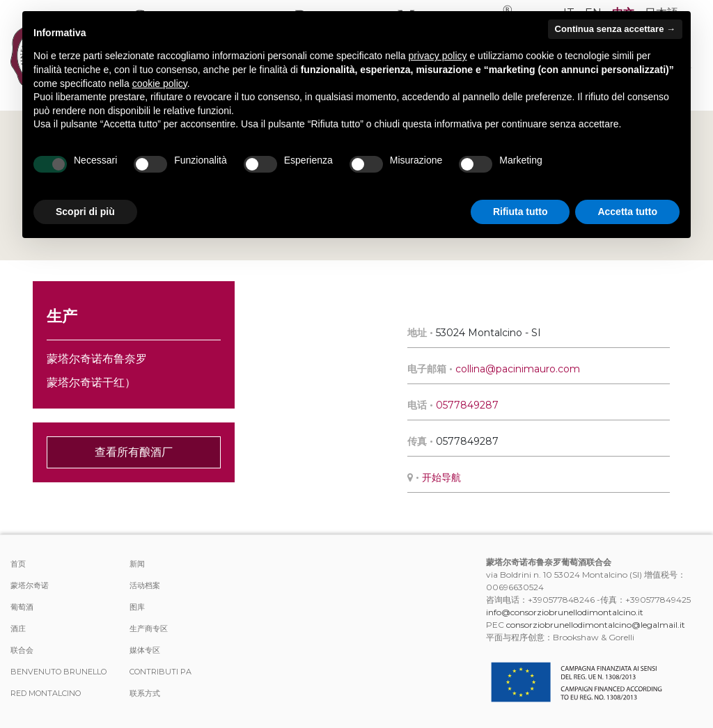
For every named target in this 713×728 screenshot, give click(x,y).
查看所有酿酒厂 (134, 452)
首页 (18, 564)
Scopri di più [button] (85, 212)
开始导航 (441, 477)
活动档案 (145, 585)
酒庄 (18, 628)
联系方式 (145, 693)
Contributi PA (160, 672)
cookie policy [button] (160, 84)
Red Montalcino (46, 693)
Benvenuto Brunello (58, 672)
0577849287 (467, 405)
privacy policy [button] (438, 56)
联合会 (22, 650)
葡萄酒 (22, 607)
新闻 (137, 564)
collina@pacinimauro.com (518, 369)
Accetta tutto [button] (627, 212)
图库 (137, 607)
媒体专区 (145, 650)
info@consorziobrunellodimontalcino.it (565, 612)
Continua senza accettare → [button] (615, 29)
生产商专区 (149, 628)
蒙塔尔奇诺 (30, 585)
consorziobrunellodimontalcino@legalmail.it (596, 625)
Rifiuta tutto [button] (520, 212)
